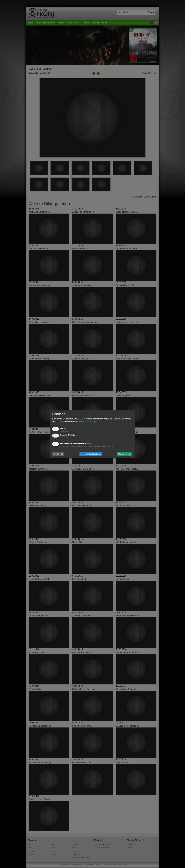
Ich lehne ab (58, 454)
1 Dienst (64, 431)
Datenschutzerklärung (87, 422)
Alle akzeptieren (125, 454)
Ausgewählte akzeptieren (91, 454)
